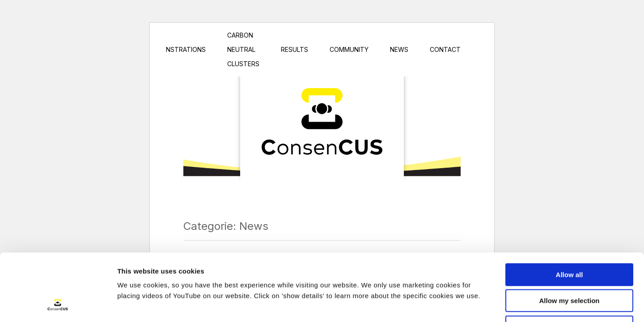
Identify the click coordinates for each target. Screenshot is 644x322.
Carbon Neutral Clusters (243, 49)
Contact (445, 49)
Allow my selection (569, 239)
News (399, 49)
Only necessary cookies (570, 265)
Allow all (570, 213)
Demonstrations (177, 49)
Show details (469, 304)
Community (349, 49)
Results (294, 49)
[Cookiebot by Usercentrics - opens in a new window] (58, 305)
